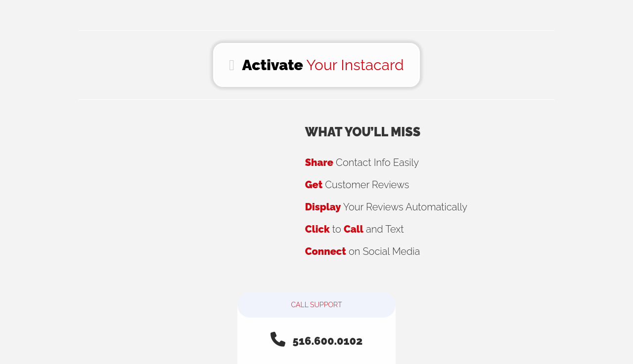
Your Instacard (316, 65)
